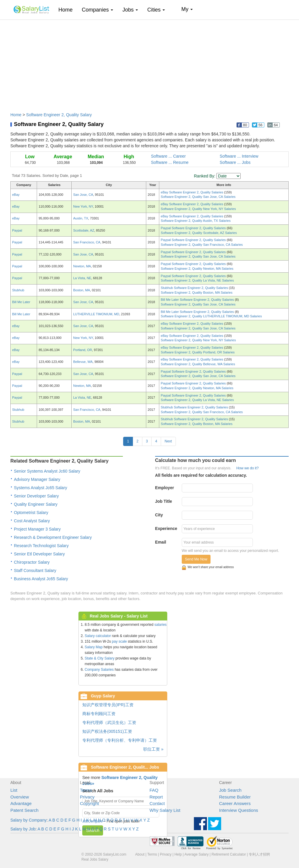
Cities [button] (156, 10)
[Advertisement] (149, 63)
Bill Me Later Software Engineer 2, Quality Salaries (198, 300)
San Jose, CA (83, 195)
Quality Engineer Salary (36, 504)
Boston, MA (82, 290)
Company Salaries (99, 670)
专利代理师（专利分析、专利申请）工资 (120, 740)
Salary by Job (23, 829)
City (159, 515)
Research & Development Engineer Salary (53, 537)
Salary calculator (98, 636)
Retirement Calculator (229, 854)
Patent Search (24, 810)
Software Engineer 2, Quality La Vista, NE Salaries (197, 280)
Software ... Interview (239, 156)
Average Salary (197, 854)
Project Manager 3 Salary (37, 529)
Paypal (17, 230)
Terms (86, 790)
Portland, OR (83, 350)
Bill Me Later (21, 302)
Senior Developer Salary (36, 496)
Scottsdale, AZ (84, 230)
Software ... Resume (170, 162)
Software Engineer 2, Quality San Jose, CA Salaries (198, 197)
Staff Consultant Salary (35, 570)
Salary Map (94, 647)
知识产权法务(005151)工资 (107, 731)
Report (156, 797)
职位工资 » (153, 749)
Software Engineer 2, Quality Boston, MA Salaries (197, 292)
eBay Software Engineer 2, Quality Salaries (192, 192)
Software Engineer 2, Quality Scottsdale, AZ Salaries (199, 233)
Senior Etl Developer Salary (39, 554)
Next (168, 441)
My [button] (187, 9)
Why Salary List (165, 810)
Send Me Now (196, 559)
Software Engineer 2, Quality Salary (59, 115)
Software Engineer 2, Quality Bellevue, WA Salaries (198, 364)
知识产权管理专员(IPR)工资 (108, 705)
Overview (20, 797)
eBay (16, 195)
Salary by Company (28, 820)
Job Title (164, 501)
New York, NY (83, 206)
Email (161, 542)
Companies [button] (97, 10)
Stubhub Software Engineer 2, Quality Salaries (195, 288)
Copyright (89, 803)
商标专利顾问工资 (99, 714)
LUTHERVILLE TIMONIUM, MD (96, 314)
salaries (160, 625)
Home (68, 10)
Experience (166, 528)
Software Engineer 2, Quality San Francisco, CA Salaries (202, 245)
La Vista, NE (82, 278)
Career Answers (235, 803)
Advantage (21, 803)
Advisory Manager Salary (37, 479)
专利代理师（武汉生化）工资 (109, 722)
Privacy (87, 797)
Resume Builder (235, 797)
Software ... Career (168, 156)
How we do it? (247, 468)
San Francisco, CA (87, 242)
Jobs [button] (130, 10)
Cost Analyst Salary (32, 521)
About (140, 854)
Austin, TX (81, 218)
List (14, 790)
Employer (165, 488)
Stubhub (18, 290)
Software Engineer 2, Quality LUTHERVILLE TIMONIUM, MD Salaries (211, 316)
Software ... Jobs (235, 162)
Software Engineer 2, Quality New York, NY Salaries (198, 209)
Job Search (230, 790)
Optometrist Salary (31, 513)
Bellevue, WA (83, 362)
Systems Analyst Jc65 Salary (41, 488)
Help (178, 854)
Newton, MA (82, 266)
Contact (157, 803)
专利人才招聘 (259, 854)
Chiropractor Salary (32, 562)
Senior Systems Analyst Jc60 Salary (47, 471)
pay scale (119, 641)
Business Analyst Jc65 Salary (41, 579)
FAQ (154, 790)
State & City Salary (100, 658)
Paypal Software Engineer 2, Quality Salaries (194, 228)
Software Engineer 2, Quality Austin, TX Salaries (196, 221)
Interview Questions (239, 810)
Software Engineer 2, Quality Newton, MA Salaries (197, 269)
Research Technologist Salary (41, 546)
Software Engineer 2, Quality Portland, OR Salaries (198, 352)
